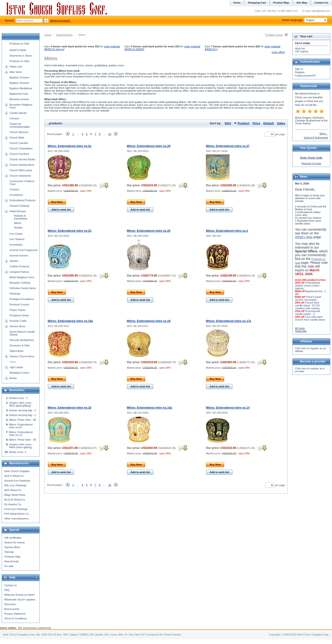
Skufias (18, 228)
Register (300, 72)
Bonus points (12, 609)
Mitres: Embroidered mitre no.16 (69, 408)
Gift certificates (13, 538)
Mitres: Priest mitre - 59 (23, 440)
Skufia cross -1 (18, 452)
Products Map (12, 557)
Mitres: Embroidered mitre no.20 (149, 231)
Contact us (11, 585)
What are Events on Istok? (20, 595)
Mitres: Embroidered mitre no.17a (228, 321)
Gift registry (302, 51)
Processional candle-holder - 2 (307, 313)
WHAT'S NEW (18, 50)
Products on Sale (19, 44)
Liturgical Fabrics (19, 272)
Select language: (305, 20)
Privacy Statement (15, 614)
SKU (228, 123)
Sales (281, 123)
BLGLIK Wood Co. (15, 500)
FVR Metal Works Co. (17, 514)
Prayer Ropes (17, 310)
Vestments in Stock (21, 56)
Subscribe (301, 331)
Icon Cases (16, 234)
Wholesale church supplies (20, 599)
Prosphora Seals (19, 315)
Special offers (12, 547)
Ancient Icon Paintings (17, 481)
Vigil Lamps (16, 367)
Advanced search (60, 21)
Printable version (274, 35)
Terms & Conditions (16, 618)
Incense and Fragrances (24, 250)
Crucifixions (16, 195)
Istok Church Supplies (17, 471)
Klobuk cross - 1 (18, 398)
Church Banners (19, 132)
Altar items (16, 72)
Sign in (299, 69)
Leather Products (19, 266)
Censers (14, 118)
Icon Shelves (17, 239)
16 (110, 134)
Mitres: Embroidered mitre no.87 (21, 426)
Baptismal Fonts (19, 94)
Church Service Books (22, 159)
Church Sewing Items (22, 165)
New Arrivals (12, 561)
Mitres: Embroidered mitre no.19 (149, 321)
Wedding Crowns (19, 373)
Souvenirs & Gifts (20, 345)
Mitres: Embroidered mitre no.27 (228, 146)
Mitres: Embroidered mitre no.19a (70, 321)
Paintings (15, 294)
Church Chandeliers (21, 148)
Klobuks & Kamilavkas (21, 217)
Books (13, 378)
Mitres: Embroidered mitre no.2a (69, 146)
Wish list (300, 49)
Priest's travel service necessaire (308, 298)
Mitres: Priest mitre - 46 (23, 420)
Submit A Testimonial (316, 138)
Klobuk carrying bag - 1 (22, 415)
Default (268, 123)
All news (300, 328)
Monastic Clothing (20, 283)
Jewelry (14, 261)
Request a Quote (311, 163)
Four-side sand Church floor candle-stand (310, 318)
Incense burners (19, 255)
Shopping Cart (257, 3)
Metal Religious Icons (22, 277)
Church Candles (19, 143)
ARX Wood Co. (13, 490)
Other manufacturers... (17, 519)
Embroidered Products (22, 200)
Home (48, 35)
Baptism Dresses (19, 83)
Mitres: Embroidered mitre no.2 (227, 231)
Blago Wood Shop (15, 495)
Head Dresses (64, 35)
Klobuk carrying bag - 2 (22, 410)
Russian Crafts (18, 321)
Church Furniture (19, 154)
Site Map (302, 3)
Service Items (17, 326)
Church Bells (17, 138)
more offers (278, 52)
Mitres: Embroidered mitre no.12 (21, 434)
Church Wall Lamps (21, 170)
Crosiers (14, 189)
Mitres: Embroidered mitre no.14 (228, 408)
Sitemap (9, 552)
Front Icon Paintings (16, 509)
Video (13, 362)
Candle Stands (18, 113)
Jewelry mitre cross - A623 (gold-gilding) (21, 404)
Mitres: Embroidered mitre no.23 (69, 231)
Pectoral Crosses (19, 304)
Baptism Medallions (21, 88)
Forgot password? (305, 76)
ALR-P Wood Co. (14, 476)
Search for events (14, 542)
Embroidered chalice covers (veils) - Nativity (308, 286)
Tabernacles (16, 351)
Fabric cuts (16, 67)
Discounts (10, 604)
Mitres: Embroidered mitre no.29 (149, 146)
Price (256, 123)
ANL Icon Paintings (15, 485)
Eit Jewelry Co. (13, 504)
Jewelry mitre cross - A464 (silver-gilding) (21, 446)
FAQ (7, 590)
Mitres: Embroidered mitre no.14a (150, 408)
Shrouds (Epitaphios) (22, 340)
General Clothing (19, 206)
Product (243, 123)
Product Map (281, 3)
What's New (304, 237)
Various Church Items (22, 356)
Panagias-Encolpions (22, 299)
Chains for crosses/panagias (20, 125)
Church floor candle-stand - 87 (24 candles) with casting (307, 305)
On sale (9, 566)
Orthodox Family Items (23, 288)
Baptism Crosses (19, 77)
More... (324, 134)
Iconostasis (16, 245)
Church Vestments (20, 176)
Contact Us (321, 3)
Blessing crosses (19, 99)
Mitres (18, 223)
